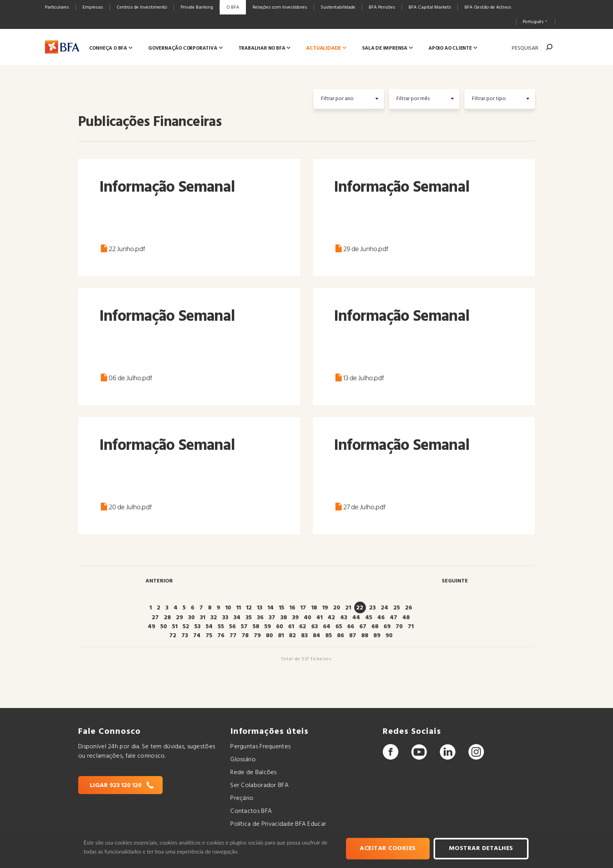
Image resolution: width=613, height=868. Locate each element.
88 (365, 636)
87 (353, 636)
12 (249, 608)
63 (315, 627)
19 (325, 608)
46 (381, 618)
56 (232, 627)
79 (257, 636)
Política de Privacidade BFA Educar (278, 824)
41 (319, 618)
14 (271, 608)
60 (280, 627)
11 (238, 608)
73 (185, 636)
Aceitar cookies (389, 849)
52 (186, 627)
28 (167, 618)
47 (393, 618)
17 (303, 608)
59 (268, 627)
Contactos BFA (251, 811)
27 (155, 618)
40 (307, 618)
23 (372, 608)
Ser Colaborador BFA (259, 785)
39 (295, 618)
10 (228, 608)
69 (387, 627)
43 (344, 618)
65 (339, 627)
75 (209, 636)
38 (284, 618)
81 (281, 636)
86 (341, 636)
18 (314, 608)
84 (316, 636)
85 (329, 636)
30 (191, 618)
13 (260, 608)
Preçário (242, 798)
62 (303, 627)
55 (221, 627)
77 (233, 636)
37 (272, 618)
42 (331, 618)
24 (384, 608)
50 (164, 627)
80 (269, 636)
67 (363, 627)
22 (360, 608)
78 (245, 636)
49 (151, 627)
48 (406, 618)
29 (179, 618)
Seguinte (455, 581)
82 (292, 636)
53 (197, 627)
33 (225, 618)
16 (292, 608)
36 (260, 618)
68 (375, 627)
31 (203, 618)
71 (411, 627)
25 (397, 608)
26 (409, 608)
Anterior (159, 581)
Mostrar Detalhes (482, 849)
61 (291, 627)
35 (249, 618)
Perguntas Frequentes (260, 747)
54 (209, 627)
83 (304, 636)
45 (369, 618)
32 (214, 618)
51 (175, 627)
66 (351, 627)
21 (348, 608)
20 (337, 608)
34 (237, 618)
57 (244, 627)
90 (389, 636)
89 (377, 636)
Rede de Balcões (253, 773)
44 (356, 618)
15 (281, 608)
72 (173, 636)
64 (327, 627)
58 (256, 627)
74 (197, 636)
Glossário (243, 760)
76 (221, 636)
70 (399, 627)
